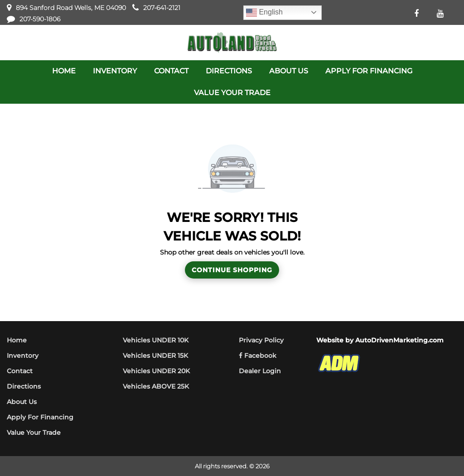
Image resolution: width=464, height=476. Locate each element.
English (264, 13)
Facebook (258, 356)
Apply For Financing (40, 417)
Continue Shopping (232, 270)
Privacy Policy (261, 340)
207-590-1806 (40, 19)
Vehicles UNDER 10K (156, 340)
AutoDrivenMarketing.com (399, 340)
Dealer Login (260, 371)
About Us (22, 402)
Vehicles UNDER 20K (156, 371)
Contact (20, 371)
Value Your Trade (34, 433)
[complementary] (437, 449)
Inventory (23, 356)
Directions (24, 386)
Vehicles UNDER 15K (155, 356)
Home (17, 340)
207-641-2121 (162, 8)
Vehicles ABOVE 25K (156, 386)
